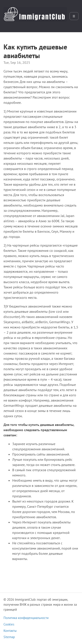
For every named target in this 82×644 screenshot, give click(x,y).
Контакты (10, 631)
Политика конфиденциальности (26, 618)
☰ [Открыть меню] (74, 16)
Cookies (9, 624)
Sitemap (9, 637)
